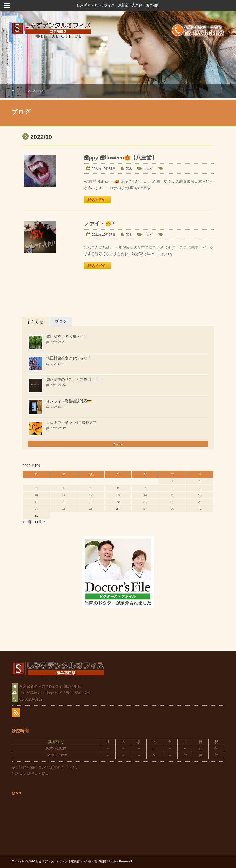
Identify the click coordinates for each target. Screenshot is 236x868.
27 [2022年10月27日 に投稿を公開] (118, 509)
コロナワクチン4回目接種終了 (71, 423)
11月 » (40, 522)
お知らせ (36, 322)
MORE (118, 444)
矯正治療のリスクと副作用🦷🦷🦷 (75, 380)
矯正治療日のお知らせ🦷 (67, 336)
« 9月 (27, 522)
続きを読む (97, 200)
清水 (129, 169)
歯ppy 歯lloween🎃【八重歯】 (120, 158)
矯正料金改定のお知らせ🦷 (69, 358)
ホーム (16, 91)
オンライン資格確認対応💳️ (69, 401)
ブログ (148, 169)
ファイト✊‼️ (99, 224)
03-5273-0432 (31, 699)
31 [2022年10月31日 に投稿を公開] (36, 516)
